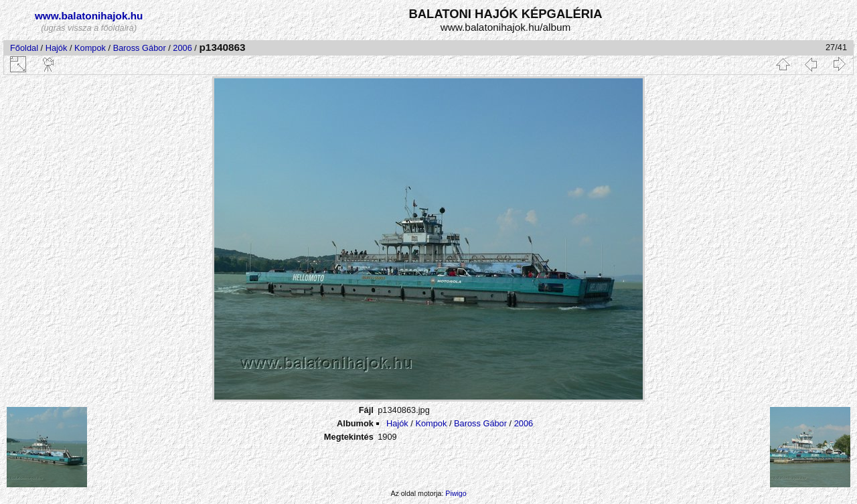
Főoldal (24, 48)
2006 (182, 48)
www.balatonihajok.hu (89, 16)
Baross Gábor (140, 48)
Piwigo (456, 493)
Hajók (58, 48)
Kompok (90, 48)
